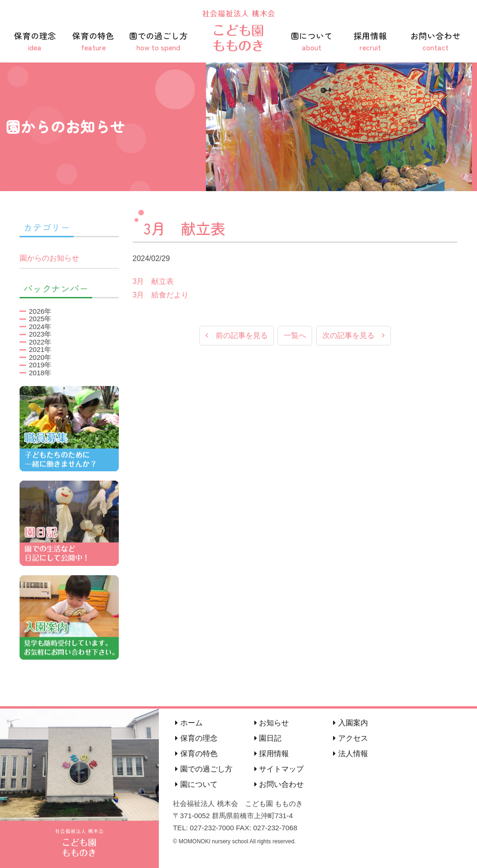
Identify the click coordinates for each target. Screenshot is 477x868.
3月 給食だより (161, 295)
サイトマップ (279, 769)
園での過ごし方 (158, 41)
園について (312, 41)
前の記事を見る (237, 336)
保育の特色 (94, 41)
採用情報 (370, 41)
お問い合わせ (436, 41)
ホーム (189, 723)
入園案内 (350, 723)
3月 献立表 (153, 281)
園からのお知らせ (49, 258)
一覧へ (295, 336)
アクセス (350, 738)
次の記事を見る (354, 336)
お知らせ (272, 723)
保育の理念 (35, 41)
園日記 (268, 738)
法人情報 (350, 754)
